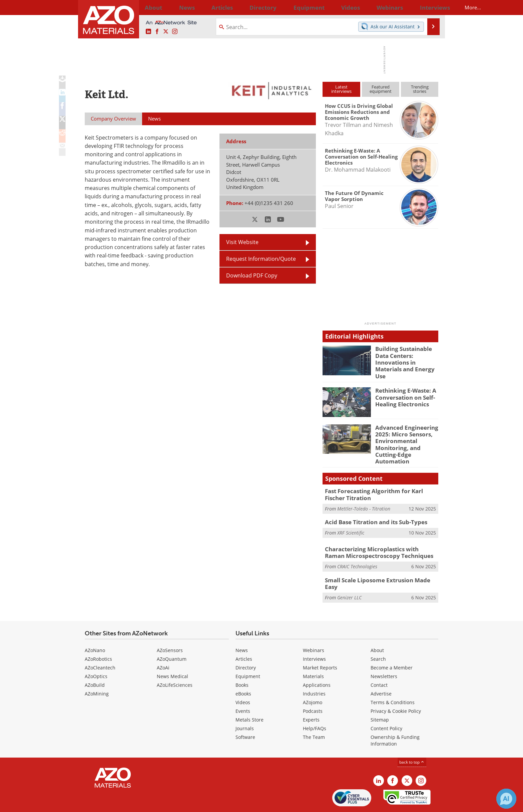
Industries (314, 671)
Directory (244, 7)
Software (245, 714)
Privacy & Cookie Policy (396, 688)
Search (378, 636)
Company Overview (113, 119)
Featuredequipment (381, 89)
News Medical (172, 654)
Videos (243, 680)
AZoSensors (170, 628)
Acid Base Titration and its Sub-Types (372, 505)
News (242, 628)
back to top (412, 739)
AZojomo (313, 680)
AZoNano (95, 628)
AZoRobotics (98, 636)
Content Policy (386, 706)
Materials (313, 654)
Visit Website (242, 242)
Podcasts (313, 688)
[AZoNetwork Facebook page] (157, 32)
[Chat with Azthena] (506, 799)
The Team (314, 714)
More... (429, 7)
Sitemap (380, 697)
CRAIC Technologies (357, 548)
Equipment (248, 654)
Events (243, 688)
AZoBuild (95, 662)
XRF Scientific (351, 515)
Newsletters (384, 654)
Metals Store (249, 697)
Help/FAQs (315, 706)
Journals (245, 706)
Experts (311, 697)
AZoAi (163, 645)
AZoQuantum (172, 636)
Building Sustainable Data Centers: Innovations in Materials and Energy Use (406, 358)
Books (242, 662)
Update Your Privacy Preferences (135, 803)
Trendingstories (420, 89)
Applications (317, 662)
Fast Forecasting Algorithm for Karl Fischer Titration (378, 478)
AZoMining (97, 671)
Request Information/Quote (261, 259)
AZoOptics (96, 654)
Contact (379, 662)
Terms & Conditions (393, 680)
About (377, 628)
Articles (244, 636)
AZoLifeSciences (175, 662)
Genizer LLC (349, 571)
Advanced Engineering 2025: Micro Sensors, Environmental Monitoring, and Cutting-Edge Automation (406, 434)
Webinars (314, 628)
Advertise (381, 671)
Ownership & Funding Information (395, 718)
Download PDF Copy (252, 275)
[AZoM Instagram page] (175, 32)
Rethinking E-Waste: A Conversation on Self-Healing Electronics (403, 392)
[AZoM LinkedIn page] (148, 32)
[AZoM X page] (166, 32)
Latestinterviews (341, 89)
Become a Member (392, 645)
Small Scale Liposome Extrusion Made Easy (378, 561)
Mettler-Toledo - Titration (364, 491)
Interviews (314, 636)
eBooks (243, 671)
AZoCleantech (100, 645)
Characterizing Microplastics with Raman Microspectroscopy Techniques (377, 535)
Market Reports (320, 645)
